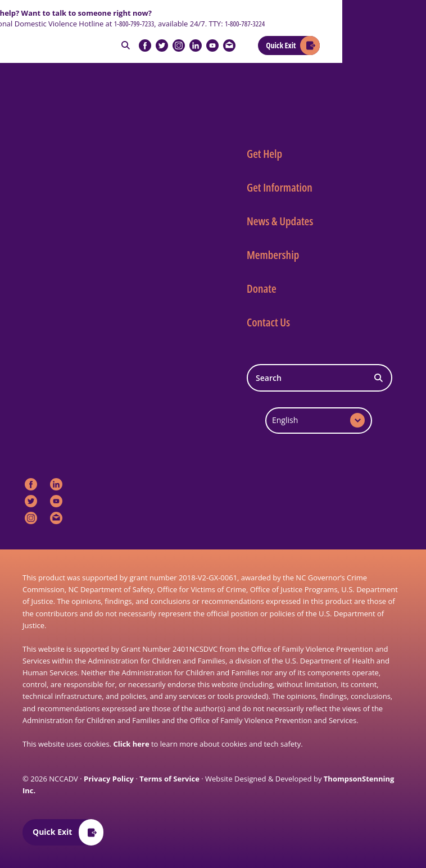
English (285, 420)
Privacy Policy (109, 779)
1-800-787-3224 (245, 24)
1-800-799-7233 (134, 24)
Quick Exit (281, 45)
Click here (131, 744)
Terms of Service (169, 779)
